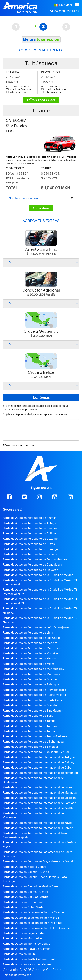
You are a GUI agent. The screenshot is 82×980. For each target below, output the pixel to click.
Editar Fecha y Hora (41, 100)
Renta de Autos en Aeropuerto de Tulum (29, 731)
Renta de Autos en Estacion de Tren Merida (31, 918)
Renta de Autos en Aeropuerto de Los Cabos (32, 638)
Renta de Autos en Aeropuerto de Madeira (30, 643)
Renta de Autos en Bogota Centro (25, 867)
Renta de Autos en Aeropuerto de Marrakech (32, 653)
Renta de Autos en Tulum (19, 954)
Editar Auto (41, 208)
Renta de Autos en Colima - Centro (26, 892)
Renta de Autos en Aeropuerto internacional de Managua (40, 793)
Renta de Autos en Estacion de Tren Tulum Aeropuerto (38, 928)
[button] (63, 5)
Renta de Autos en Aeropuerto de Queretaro (31, 705)
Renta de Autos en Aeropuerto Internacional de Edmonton (40, 773)
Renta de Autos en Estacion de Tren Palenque (33, 923)
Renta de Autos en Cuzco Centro (24, 902)
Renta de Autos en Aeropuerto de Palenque (31, 684)
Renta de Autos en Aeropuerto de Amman (30, 518)
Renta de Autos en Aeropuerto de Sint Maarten (33, 711)
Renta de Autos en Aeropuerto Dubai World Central (36, 752)
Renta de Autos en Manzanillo (22, 939)
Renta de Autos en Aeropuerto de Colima (29, 534)
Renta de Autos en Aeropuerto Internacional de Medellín (39, 798)
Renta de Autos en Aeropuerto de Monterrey (31, 674)
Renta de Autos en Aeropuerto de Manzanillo (32, 648)
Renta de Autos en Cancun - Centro (26, 872)
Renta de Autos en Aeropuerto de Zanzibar (30, 747)
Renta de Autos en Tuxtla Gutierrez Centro (30, 959)
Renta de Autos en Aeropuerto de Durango (30, 549)
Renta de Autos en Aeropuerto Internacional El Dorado (38, 828)
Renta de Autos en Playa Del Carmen (27, 949)
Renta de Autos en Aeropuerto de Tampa (29, 721)
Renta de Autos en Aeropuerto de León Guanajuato (36, 627)
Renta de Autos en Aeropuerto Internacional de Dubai (37, 768)
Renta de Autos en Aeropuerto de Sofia (28, 716)
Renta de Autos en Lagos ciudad (24, 933)
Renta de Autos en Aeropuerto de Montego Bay (34, 669)
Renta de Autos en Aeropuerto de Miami (29, 664)
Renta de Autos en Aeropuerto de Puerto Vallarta (34, 695)
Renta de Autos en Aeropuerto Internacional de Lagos (38, 787)
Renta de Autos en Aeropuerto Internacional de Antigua (39, 757)
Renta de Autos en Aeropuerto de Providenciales (34, 690)
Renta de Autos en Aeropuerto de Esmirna (30, 554)
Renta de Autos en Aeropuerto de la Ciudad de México (38, 575)
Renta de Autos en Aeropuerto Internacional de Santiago (39, 803)
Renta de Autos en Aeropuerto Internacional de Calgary (39, 762)
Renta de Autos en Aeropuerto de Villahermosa (33, 742)
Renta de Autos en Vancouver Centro (27, 964)
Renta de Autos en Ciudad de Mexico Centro (32, 886)
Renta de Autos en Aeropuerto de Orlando (30, 679)
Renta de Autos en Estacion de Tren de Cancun (33, 912)
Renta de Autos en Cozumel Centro (26, 897)
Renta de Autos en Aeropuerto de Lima (28, 633)
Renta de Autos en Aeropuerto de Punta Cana (32, 700)
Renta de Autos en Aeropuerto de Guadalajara (32, 565)
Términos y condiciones (19, 446)
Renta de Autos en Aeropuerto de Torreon (30, 726)
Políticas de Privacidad (17, 975)
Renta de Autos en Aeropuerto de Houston (30, 570)
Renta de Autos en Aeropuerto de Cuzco (29, 544)
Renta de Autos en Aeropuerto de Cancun (30, 528)
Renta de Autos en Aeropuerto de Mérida (29, 659)
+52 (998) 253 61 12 (64, 11)
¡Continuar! (41, 397)
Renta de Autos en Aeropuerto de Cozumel (31, 539)
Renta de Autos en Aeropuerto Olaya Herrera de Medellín (39, 861)
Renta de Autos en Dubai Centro (24, 907)
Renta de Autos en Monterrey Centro (27, 944)
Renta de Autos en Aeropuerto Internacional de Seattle (38, 808)
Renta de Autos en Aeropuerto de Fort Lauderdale (35, 559)
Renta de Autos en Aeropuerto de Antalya (30, 523)
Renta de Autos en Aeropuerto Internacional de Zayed (38, 823)
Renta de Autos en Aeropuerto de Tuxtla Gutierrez (35, 737)
